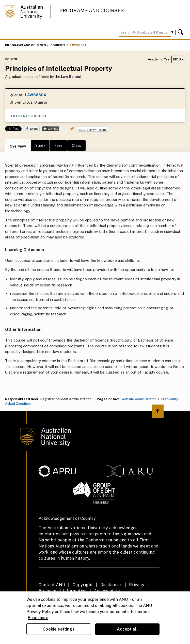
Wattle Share (51, 129)
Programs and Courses (92, 11)
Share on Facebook (32, 129)
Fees (58, 146)
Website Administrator (139, 399)
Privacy (137, 585)
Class (76, 146)
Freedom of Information (63, 591)
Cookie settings (59, 629)
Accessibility (107, 591)
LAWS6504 (78, 45)
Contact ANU (52, 585)
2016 (178, 59)
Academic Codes (29, 116)
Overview (18, 146)
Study (40, 146)
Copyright (83, 585)
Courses (58, 45)
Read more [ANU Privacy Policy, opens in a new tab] (38, 618)
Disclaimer (111, 585)
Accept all (127, 629)
